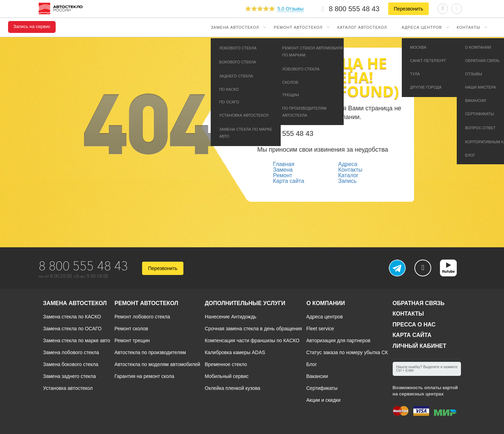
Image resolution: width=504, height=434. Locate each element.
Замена (283, 170)
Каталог (348, 175)
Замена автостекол (235, 27)
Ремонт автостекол (298, 27)
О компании (325, 303)
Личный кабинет (419, 346)
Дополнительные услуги (245, 303)
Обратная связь (419, 303)
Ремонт (283, 175)
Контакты (468, 27)
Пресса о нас (414, 325)
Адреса (348, 164)
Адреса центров (422, 27)
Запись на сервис (32, 27)
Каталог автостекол (362, 27)
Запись (347, 181)
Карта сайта (289, 181)
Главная (284, 164)
